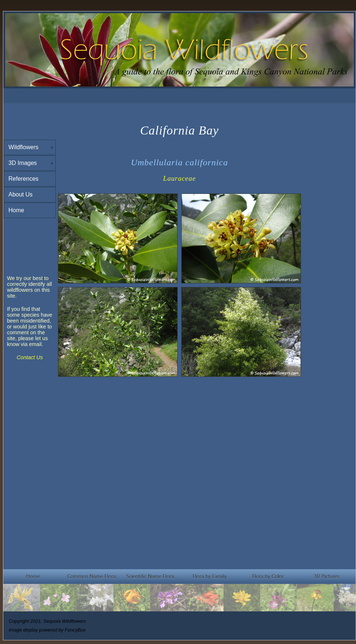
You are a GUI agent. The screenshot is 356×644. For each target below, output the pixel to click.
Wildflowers (23, 147)
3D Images (23, 163)
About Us (21, 194)
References (23, 179)
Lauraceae (180, 178)
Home (16, 210)
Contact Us (30, 357)
